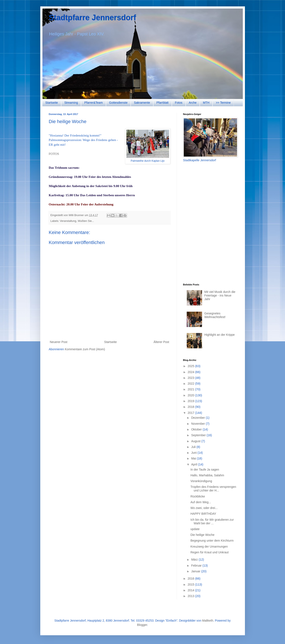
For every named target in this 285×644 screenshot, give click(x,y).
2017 (191, 413)
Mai (194, 458)
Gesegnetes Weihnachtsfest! (215, 315)
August (196, 441)
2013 (191, 596)
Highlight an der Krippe (220, 335)
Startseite (52, 103)
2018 (191, 407)
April (195, 464)
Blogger (142, 625)
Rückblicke (198, 496)
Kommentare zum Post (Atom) (85, 349)
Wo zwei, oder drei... (204, 508)
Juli (194, 447)
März (195, 560)
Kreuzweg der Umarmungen (209, 547)
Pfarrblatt (163, 103)
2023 (191, 378)
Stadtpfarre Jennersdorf (93, 18)
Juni (194, 453)
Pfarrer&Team (93, 103)
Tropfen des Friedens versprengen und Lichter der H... (213, 489)
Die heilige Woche (202, 535)
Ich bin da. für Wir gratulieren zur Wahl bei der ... (212, 521)
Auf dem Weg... (201, 502)
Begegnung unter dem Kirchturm (212, 541)
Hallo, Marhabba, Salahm (207, 475)
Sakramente (142, 103)
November (198, 424)
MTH (206, 103)
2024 (191, 372)
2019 (191, 401)
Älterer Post (161, 342)
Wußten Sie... (86, 221)
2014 (191, 590)
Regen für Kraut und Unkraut (209, 552)
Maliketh (208, 621)
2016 (191, 579)
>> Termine (223, 103)
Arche (193, 103)
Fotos (179, 103)
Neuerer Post (59, 342)
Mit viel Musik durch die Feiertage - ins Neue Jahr (220, 295)
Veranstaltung (68, 221)
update (195, 529)
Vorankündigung (201, 481)
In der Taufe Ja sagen (205, 470)
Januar (196, 571)
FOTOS (54, 154)
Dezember (198, 418)
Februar (197, 565)
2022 (191, 384)
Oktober (197, 429)
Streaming (71, 103)
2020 (191, 395)
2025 (191, 366)
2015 (191, 584)
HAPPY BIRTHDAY (203, 514)
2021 (191, 389)
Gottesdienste (118, 103)
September (199, 435)
